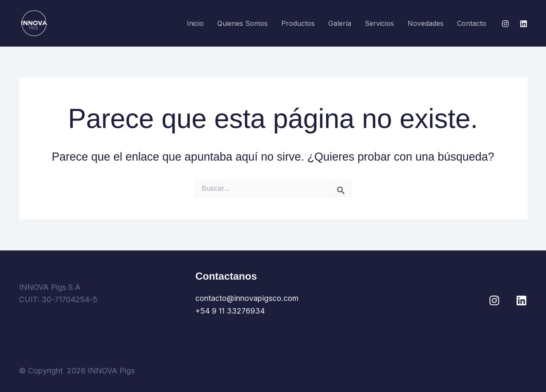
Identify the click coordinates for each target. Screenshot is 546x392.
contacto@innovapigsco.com (247, 298)
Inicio (195, 23)
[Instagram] (505, 24)
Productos (298, 23)
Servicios (379, 23)
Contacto (472, 23)
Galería (340, 23)
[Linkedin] (524, 24)
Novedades (425, 23)
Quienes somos (243, 23)
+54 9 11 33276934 (230, 311)
